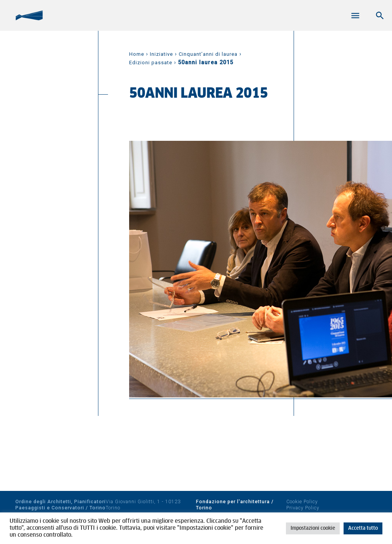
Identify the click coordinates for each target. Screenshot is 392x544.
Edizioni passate (151, 63)
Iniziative (161, 54)
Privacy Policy (303, 508)
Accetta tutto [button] (363, 528)
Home (137, 54)
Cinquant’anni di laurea (208, 54)
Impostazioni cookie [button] (313, 528)
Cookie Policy (302, 501)
